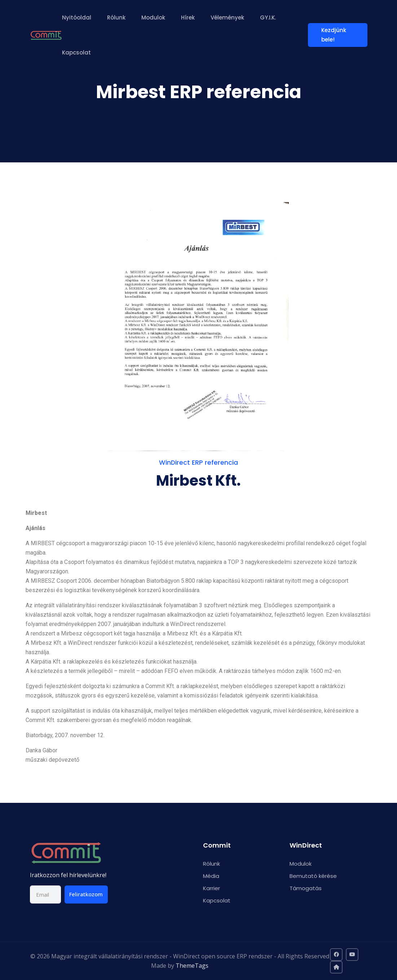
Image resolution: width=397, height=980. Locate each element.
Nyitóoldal (77, 17)
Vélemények (228, 17)
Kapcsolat (77, 52)
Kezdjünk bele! (335, 35)
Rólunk (117, 17)
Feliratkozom (86, 894)
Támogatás (306, 888)
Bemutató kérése (313, 876)
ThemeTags (192, 966)
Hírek (189, 17)
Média (211, 876)
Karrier (211, 888)
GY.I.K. (269, 17)
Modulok (154, 17)
